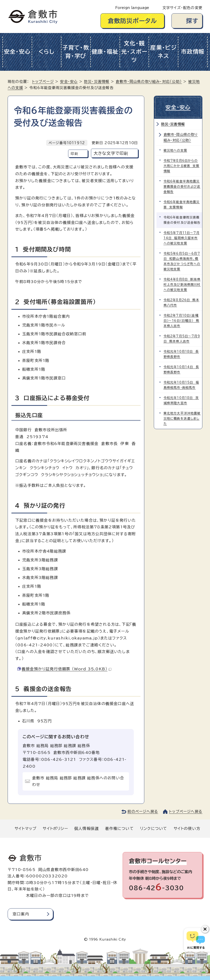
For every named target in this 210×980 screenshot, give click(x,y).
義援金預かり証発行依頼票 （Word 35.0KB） (67, 669)
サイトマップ (25, 829)
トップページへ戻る (186, 812)
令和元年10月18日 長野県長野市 (181, 354)
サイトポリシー (55, 829)
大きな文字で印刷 (111, 153)
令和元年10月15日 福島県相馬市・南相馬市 (181, 385)
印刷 (74, 154)
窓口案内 (21, 914)
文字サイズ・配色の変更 (182, 8)
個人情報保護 (87, 829)
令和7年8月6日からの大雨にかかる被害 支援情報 (182, 166)
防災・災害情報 (97, 82)
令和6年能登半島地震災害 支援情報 (182, 205)
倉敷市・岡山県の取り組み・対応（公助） (149, 82)
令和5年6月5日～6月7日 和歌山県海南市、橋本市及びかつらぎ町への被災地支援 (182, 261)
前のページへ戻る (143, 812)
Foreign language (132, 8)
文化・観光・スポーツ (134, 52)
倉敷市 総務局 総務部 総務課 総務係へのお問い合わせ (78, 781)
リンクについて (154, 829)
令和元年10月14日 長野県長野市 (181, 370)
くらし (47, 52)
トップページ (43, 82)
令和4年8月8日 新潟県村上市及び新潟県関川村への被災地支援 (182, 285)
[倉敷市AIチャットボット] (196, 940)
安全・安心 (17, 52)
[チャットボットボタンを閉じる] (205, 929)
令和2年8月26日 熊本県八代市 (181, 303)
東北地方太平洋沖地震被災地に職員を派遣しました (182, 419)
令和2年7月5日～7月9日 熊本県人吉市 (182, 339)
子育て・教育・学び (76, 52)
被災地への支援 (175, 150)
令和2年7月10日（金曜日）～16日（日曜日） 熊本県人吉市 (182, 321)
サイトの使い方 (187, 829)
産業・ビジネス (164, 52)
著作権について (119, 829)
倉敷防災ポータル (132, 21)
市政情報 (193, 52)
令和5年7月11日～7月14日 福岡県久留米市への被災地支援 (182, 238)
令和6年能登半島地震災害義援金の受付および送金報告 (182, 187)
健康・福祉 (105, 52)
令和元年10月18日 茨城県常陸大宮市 (181, 400)
